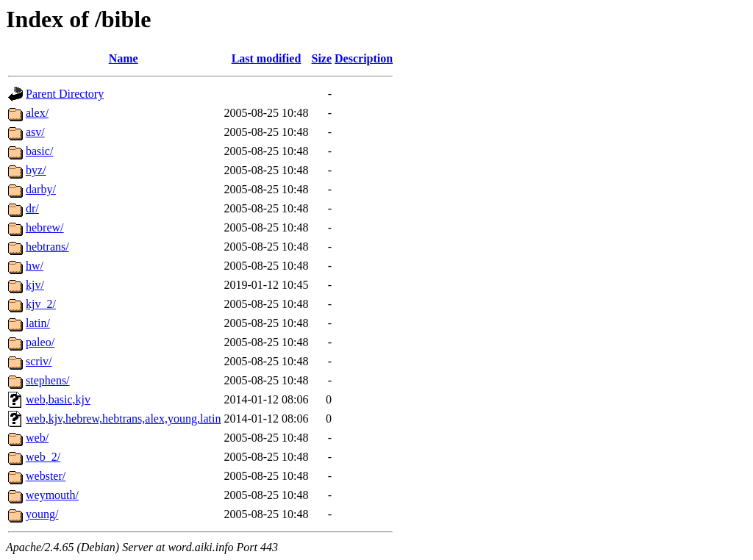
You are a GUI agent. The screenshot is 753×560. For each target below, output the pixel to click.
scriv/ (39, 361)
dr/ (32, 208)
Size (322, 58)
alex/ (37, 113)
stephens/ (48, 380)
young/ (42, 514)
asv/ (35, 132)
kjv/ (35, 285)
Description (364, 58)
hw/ (35, 266)
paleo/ (40, 342)
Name (124, 58)
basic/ (39, 151)
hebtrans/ (47, 247)
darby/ (41, 189)
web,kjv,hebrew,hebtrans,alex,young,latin (123, 419)
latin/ (38, 323)
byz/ (36, 170)
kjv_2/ (41, 304)
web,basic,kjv (58, 399)
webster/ (46, 476)
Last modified (267, 58)
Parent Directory (65, 94)
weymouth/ (52, 495)
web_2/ (43, 457)
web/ (37, 438)
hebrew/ (45, 227)
